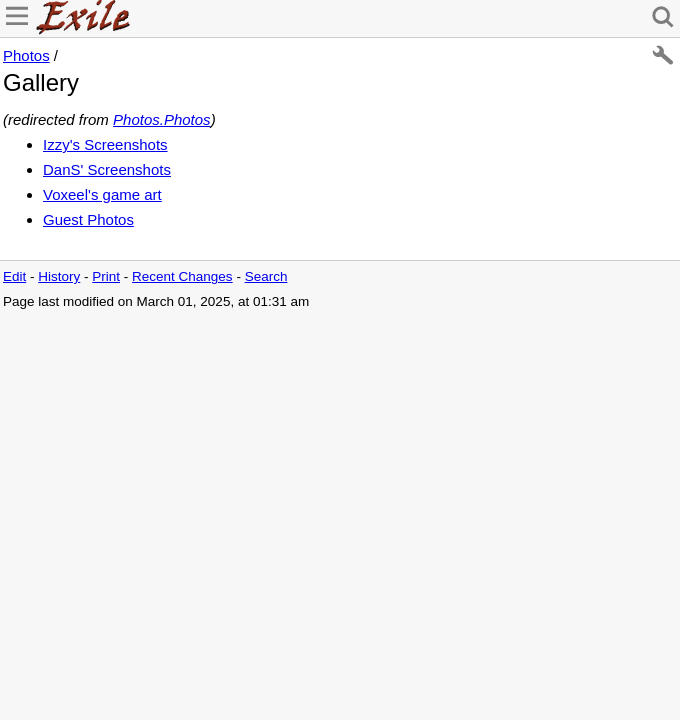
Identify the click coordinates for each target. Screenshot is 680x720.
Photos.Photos (162, 119)
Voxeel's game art (102, 194)
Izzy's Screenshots (105, 144)
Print (106, 276)
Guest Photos (88, 219)
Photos (26, 55)
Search (266, 276)
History (59, 276)
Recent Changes (182, 276)
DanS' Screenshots (107, 169)
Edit (14, 276)
